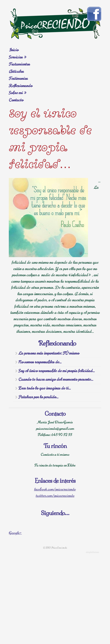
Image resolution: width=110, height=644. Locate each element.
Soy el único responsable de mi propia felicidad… (57, 371)
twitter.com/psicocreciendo (55, 496)
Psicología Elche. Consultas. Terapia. (55, 23)
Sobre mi (18, 93)
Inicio (14, 50)
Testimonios (18, 79)
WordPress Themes (93, 553)
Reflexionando (21, 86)
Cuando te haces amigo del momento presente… (56, 379)
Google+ (15, 533)
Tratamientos (19, 64)
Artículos (16, 71)
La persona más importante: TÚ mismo (49, 353)
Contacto (16, 100)
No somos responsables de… (40, 362)
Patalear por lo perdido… (38, 397)
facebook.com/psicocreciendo (55, 489)
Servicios (18, 57)
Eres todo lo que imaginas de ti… (45, 388)
